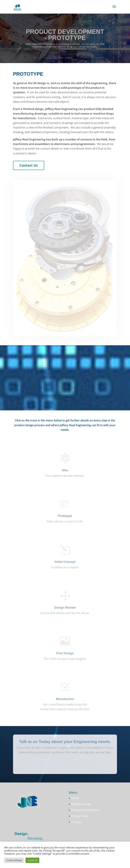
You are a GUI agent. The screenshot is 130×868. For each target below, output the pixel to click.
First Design (65, 653)
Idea (65, 470)
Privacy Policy (80, 816)
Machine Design (81, 804)
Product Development (85, 810)
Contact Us (29, 165)
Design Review (65, 608)
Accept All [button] (32, 860)
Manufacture (65, 699)
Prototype (65, 516)
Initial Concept (65, 562)
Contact (76, 822)
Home (75, 798)
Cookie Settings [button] (14, 860)
